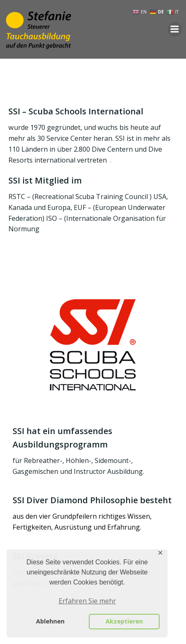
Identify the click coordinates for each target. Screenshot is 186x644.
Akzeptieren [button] (124, 621)
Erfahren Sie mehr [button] (87, 601)
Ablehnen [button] (50, 621)
